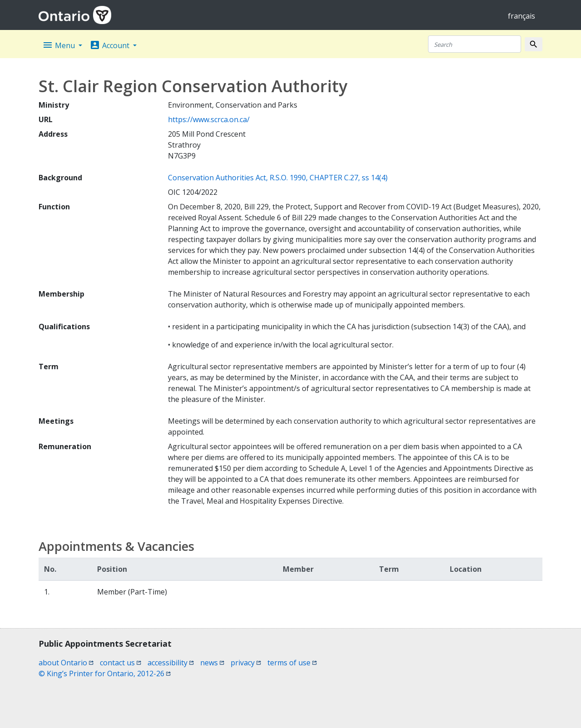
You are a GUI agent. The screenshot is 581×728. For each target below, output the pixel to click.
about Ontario (66, 663)
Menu (59, 45)
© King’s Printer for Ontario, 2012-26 (105, 674)
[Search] (475, 44)
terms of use (292, 663)
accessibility (171, 663)
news (212, 663)
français (522, 16)
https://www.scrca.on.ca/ (209, 119)
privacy (246, 663)
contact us (121, 663)
